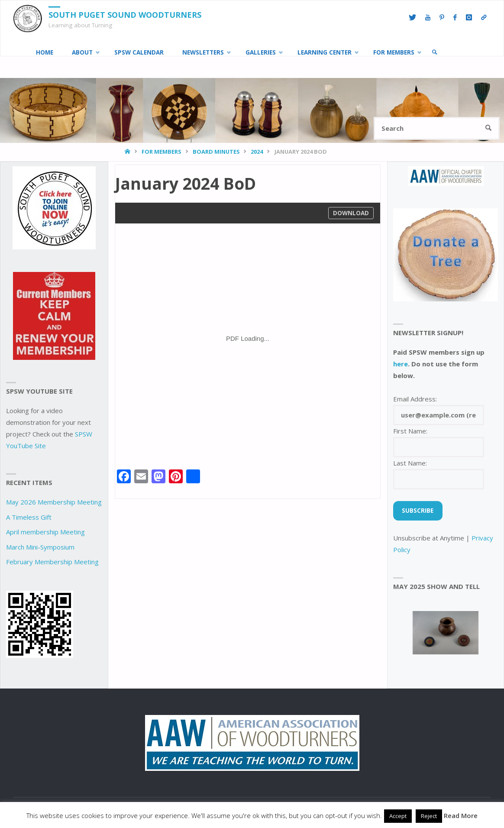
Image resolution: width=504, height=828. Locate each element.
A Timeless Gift (29, 517)
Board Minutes (216, 152)
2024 (257, 152)
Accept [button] (398, 816)
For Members (161, 152)
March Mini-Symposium (40, 547)
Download (351, 213)
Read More (461, 815)
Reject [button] (429, 816)
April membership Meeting (45, 532)
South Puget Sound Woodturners (125, 15)
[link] (435, 52)
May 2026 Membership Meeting (54, 502)
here (401, 364)
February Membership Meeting (52, 562)
